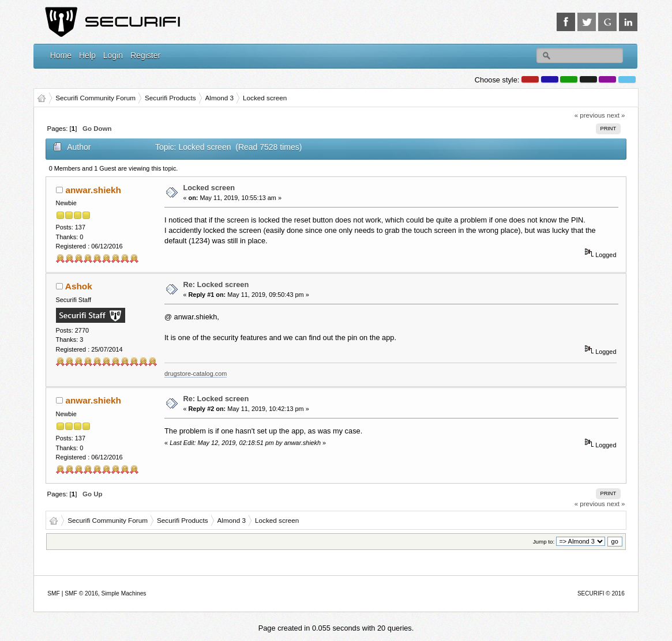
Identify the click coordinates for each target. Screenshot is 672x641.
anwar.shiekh (93, 190)
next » (616, 115)
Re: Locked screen (216, 284)
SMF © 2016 (81, 593)
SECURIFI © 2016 (601, 593)
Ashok (79, 286)
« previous (590, 115)
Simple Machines (124, 593)
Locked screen (209, 188)
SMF (54, 593)
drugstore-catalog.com (196, 374)
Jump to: (544, 542)
